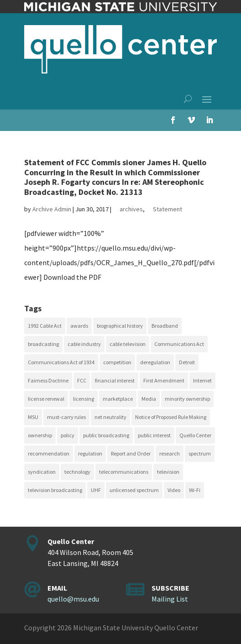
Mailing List (170, 599)
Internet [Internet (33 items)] (202, 380)
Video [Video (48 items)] (174, 490)
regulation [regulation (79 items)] (90, 453)
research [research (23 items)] (170, 453)
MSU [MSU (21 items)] (33, 417)
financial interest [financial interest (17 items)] (115, 380)
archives (131, 209)
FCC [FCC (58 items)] (82, 380)
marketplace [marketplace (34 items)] (118, 399)
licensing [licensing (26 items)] (84, 399)
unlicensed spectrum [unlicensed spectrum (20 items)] (134, 490)
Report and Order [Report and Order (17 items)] (131, 453)
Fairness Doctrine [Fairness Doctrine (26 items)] (48, 380)
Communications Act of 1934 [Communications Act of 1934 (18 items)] (61, 362)
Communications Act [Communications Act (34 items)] (179, 344)
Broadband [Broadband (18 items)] (165, 326)
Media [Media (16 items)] (149, 399)
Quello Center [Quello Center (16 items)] (195, 435)
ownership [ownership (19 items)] (40, 435)
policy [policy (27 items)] (68, 435)
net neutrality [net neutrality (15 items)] (110, 417)
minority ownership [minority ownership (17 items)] (187, 399)
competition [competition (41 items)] (117, 362)
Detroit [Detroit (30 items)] (187, 362)
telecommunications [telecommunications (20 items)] (124, 472)
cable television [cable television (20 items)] (128, 344)
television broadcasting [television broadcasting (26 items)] (55, 490)
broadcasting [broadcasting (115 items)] (43, 344)
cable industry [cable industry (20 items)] (84, 344)
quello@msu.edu (73, 599)
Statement (168, 209)
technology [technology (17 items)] (77, 472)
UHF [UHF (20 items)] (96, 490)
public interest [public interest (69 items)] (154, 435)
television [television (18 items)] (168, 472)
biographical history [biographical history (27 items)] (120, 326)
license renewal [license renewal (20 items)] (46, 399)
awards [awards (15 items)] (79, 326)
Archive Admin (52, 209)
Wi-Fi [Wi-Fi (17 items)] (195, 490)
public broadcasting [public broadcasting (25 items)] (106, 435)
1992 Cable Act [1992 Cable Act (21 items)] (45, 326)
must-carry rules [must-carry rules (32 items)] (66, 417)
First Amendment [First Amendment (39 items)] (164, 380)
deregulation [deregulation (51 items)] (155, 362)
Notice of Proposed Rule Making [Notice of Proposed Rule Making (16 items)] (171, 417)
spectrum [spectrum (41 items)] (200, 453)
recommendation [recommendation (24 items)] (49, 453)
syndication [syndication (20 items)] (42, 472)
